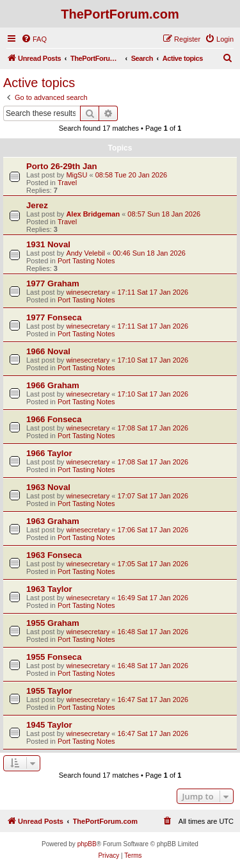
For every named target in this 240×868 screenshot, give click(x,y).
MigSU (76, 175)
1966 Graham (53, 385)
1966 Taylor (49, 453)
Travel (67, 183)
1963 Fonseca (54, 555)
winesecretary (88, 292)
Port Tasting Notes (86, 261)
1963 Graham (53, 521)
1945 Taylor (49, 725)
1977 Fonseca (54, 317)
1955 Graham (53, 623)
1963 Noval (48, 487)
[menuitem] (34, 39)
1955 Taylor (49, 691)
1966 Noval (48, 351)
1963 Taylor (49, 589)
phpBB (87, 844)
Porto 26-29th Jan (62, 166)
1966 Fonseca (54, 419)
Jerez (37, 205)
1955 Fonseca (54, 657)
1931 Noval (48, 244)
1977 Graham (53, 283)
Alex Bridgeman (93, 214)
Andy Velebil (85, 253)
